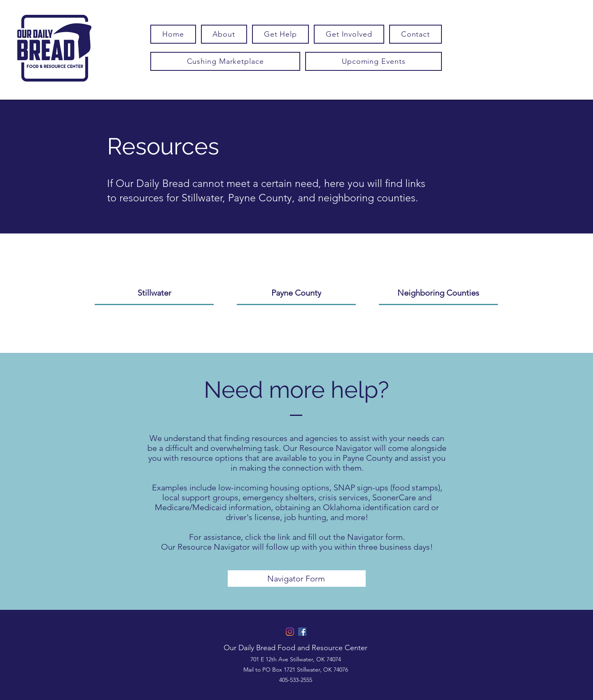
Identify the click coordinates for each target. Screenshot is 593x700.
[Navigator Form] (297, 579)
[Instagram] (290, 632)
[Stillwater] (154, 293)
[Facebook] (302, 632)
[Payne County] (296, 293)
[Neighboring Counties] (438, 293)
